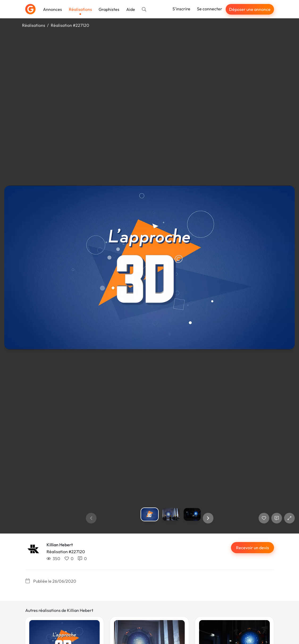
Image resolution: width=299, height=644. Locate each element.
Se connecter (210, 9)
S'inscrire (181, 9)
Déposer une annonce (250, 9)
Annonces (52, 9)
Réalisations (80, 9)
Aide (131, 9)
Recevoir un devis (252, 548)
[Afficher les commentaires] (277, 518)
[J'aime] (264, 518)
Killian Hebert (60, 545)
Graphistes (109, 9)
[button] (208, 518)
